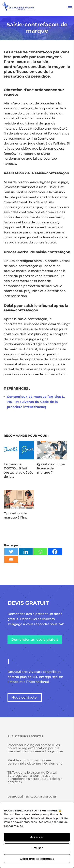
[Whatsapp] (40, 552)
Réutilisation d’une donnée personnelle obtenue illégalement (35, 762)
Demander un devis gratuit (35, 639)
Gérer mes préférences (37, 859)
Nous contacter (25, 697)
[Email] (11, 559)
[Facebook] (55, 552)
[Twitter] (11, 552)
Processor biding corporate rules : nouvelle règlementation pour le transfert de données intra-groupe (35, 748)
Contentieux (17, 397)
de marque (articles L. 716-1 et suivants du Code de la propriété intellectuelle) (36, 402)
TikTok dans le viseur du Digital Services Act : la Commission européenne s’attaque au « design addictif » (35, 777)
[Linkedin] (26, 552)
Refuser (37, 848)
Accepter (37, 837)
